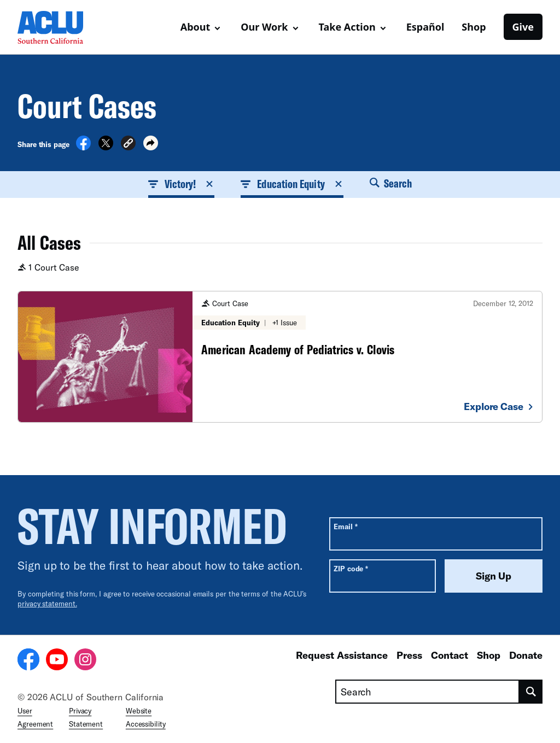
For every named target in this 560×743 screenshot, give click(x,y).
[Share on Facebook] (83, 147)
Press (409, 655)
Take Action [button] (347, 27)
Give (523, 27)
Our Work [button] (264, 27)
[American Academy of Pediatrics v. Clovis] (280, 357)
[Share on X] (106, 147)
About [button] (196, 27)
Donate (526, 655)
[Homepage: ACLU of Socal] (56, 27)
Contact (450, 655)
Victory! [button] (182, 184)
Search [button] (391, 183)
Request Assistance (342, 655)
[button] (128, 145)
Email (345, 526)
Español (425, 27)
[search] (531, 692)
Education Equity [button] (292, 184)
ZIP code (351, 568)
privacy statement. (47, 604)
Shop (474, 27)
